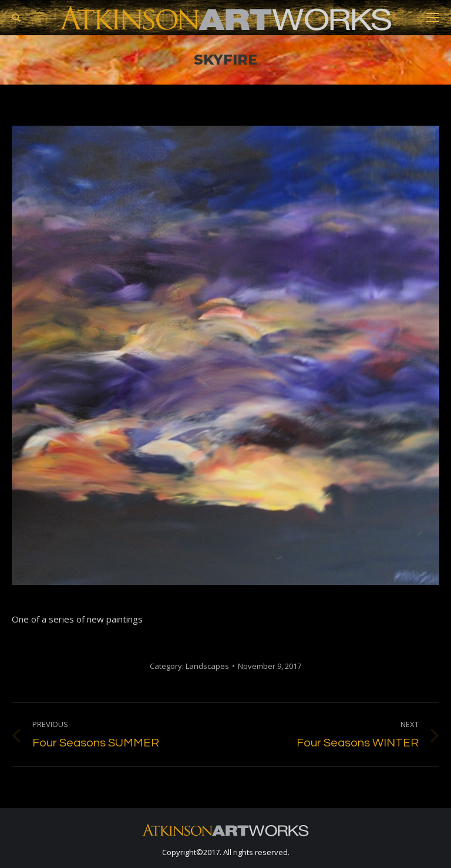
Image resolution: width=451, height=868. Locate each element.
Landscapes (207, 666)
